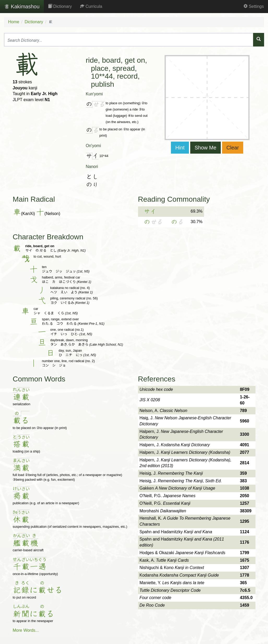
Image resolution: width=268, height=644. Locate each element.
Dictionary (60, 6)
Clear (233, 148)
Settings (254, 6)
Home (14, 22)
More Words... (26, 630)
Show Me (206, 148)
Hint (180, 148)
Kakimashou (22, 7)
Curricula (91, 6)
